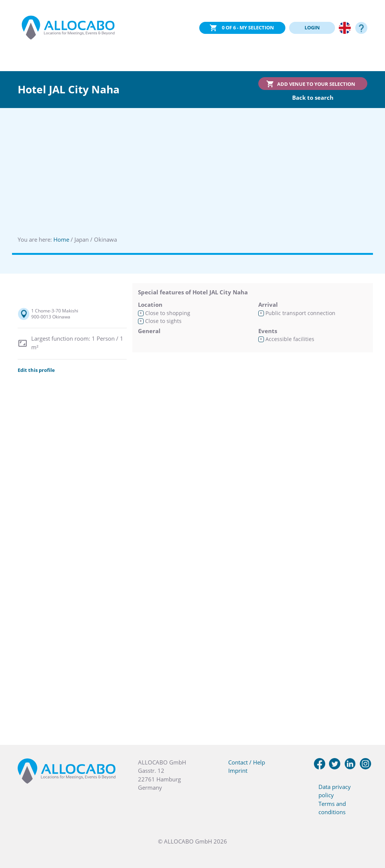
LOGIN (312, 27)
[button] (370, 830)
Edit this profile (36, 370)
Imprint (238, 771)
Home (61, 239)
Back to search (313, 97)
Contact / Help (247, 762)
